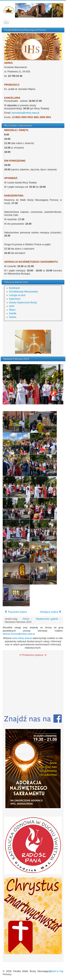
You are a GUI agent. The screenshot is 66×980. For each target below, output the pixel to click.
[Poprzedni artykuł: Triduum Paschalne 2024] (16, 612)
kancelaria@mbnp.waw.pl (25, 113)
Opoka (13, 317)
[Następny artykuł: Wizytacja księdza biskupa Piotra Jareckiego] (51, 612)
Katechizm (15, 299)
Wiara (12, 310)
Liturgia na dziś (17, 295)
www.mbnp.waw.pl (22, 638)
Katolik (13, 313)
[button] (33, 845)
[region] (33, 342)
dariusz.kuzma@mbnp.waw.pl (19, 634)
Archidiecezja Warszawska (23, 292)
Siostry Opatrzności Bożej (23, 303)
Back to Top (57, 971)
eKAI (12, 306)
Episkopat (14, 288)
